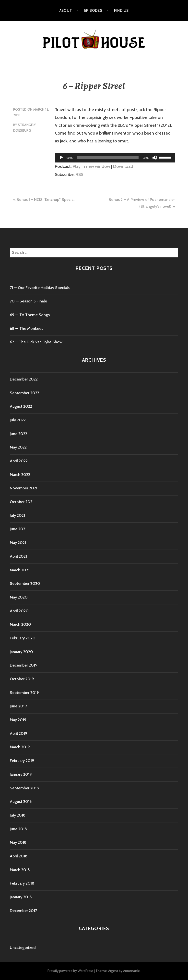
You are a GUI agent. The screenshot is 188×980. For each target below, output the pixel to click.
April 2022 (19, 461)
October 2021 (22, 502)
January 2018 (21, 897)
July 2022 (18, 420)
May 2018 (18, 842)
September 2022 (24, 393)
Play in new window (91, 166)
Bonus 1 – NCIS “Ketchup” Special (46, 200)
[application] (115, 158)
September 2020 (25, 583)
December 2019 (24, 665)
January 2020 (21, 652)
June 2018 (18, 829)
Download (123, 166)
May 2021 (18, 543)
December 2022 (24, 379)
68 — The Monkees (26, 329)
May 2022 (18, 447)
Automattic (131, 971)
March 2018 (20, 870)
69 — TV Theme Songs (30, 315)
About (66, 11)
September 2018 (24, 788)
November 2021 (23, 488)
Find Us (121, 11)
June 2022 (18, 434)
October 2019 (22, 679)
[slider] (108, 158)
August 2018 (21, 801)
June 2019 (18, 706)
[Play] (61, 158)
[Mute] (155, 158)
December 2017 (23, 911)
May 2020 (19, 597)
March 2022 (20, 475)
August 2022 (21, 406)
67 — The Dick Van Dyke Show (36, 342)
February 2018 (22, 883)
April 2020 (19, 611)
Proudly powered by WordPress (70, 971)
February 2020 (23, 638)
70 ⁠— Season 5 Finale (28, 301)
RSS (79, 174)
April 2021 (18, 556)
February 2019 (22, 761)
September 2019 (24, 693)
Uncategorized (23, 948)
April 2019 (19, 733)
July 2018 (18, 815)
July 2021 (17, 515)
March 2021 (20, 570)
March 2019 (20, 747)
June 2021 (18, 529)
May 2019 (18, 720)
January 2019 (21, 774)
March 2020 (20, 624)
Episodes (93, 11)
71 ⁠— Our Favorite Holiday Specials (40, 288)
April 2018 (19, 856)
